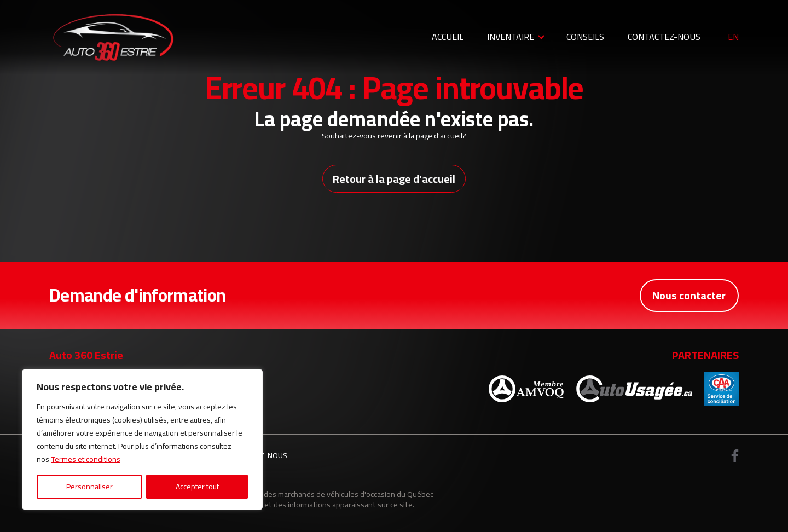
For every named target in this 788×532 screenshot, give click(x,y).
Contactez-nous (664, 37)
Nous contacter (689, 295)
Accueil (448, 37)
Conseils (585, 37)
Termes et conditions (86, 459)
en (733, 37)
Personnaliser (89, 487)
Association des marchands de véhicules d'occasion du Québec (328, 494)
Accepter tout (197, 487)
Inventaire (511, 37)
